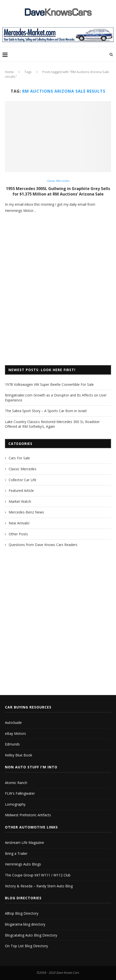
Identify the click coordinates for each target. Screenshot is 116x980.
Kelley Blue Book (19, 755)
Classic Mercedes (58, 181)
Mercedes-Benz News (26, 512)
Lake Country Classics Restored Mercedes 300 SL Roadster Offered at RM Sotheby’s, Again (52, 424)
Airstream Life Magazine (24, 843)
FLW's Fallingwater (20, 793)
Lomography (15, 804)
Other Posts (18, 534)
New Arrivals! (19, 523)
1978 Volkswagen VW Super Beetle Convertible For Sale (49, 384)
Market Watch (20, 501)
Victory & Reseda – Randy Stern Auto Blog (39, 886)
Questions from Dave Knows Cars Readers (43, 545)
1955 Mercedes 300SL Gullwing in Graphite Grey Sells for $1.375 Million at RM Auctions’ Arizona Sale (58, 191)
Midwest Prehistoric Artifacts (28, 815)
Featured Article (21, 490)
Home (9, 72)
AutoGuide (13, 723)
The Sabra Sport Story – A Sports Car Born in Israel (46, 411)
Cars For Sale (19, 458)
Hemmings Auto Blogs (23, 864)
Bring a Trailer (16, 853)
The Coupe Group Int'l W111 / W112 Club (38, 875)
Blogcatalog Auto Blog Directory (31, 935)
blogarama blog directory (25, 924)
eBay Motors (15, 733)
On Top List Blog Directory (26, 946)
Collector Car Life (23, 480)
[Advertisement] (58, 297)
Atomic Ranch (16, 783)
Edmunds (12, 744)
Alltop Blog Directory (22, 913)
